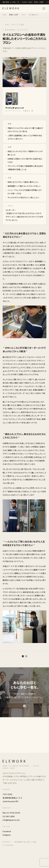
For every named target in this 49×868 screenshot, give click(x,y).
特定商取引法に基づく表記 (26, 860)
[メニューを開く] (44, 9)
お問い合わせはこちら (24, 723)
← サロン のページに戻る (14, 25)
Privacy (7, 860)
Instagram (7, 853)
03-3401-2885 (9, 834)
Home (5, 15)
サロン (24, 15)
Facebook (7, 850)
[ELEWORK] (11, 9)
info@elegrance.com (11, 838)
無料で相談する (25, 661)
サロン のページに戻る (25, 669)
